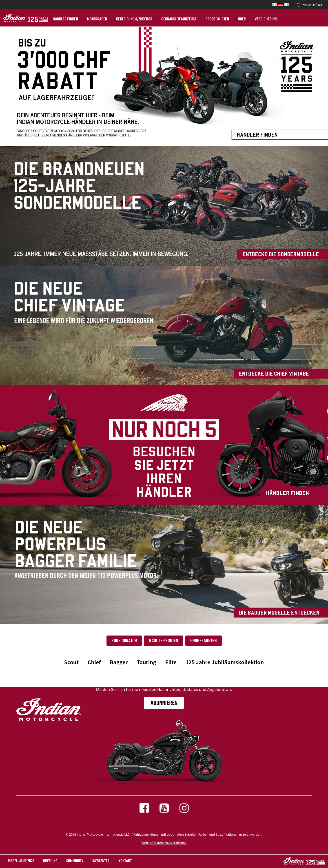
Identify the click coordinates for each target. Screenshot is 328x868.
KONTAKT (125, 861)
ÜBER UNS (50, 861)
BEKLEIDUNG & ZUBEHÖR (134, 19)
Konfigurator (124, 641)
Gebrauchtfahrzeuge (179, 19)
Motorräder (97, 19)
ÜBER (242, 19)
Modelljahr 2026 (21, 861)
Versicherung (266, 19)
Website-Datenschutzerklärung (164, 843)
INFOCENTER (101, 861)
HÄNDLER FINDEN (164, 641)
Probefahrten (217, 19)
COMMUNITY (75, 861)
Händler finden (65, 19)
